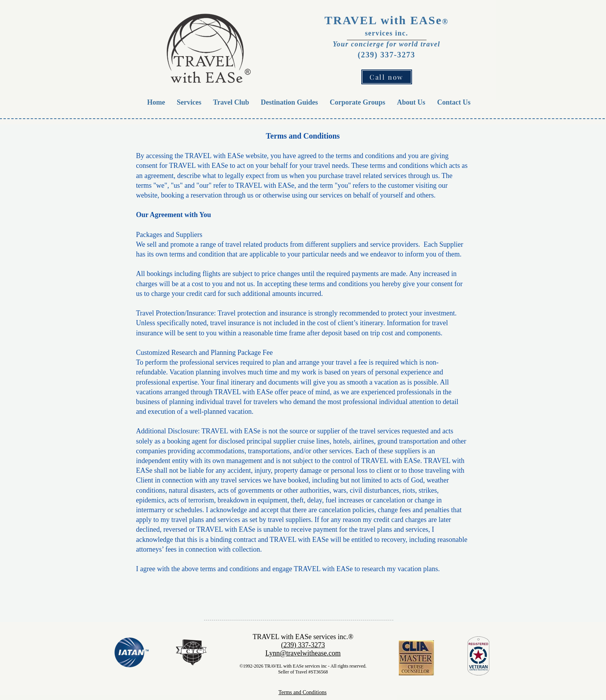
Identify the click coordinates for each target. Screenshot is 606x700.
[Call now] (387, 77)
